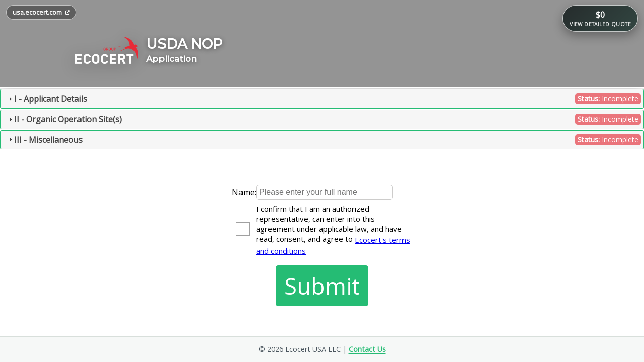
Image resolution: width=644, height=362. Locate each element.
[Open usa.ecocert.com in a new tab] (41, 12)
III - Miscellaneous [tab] (324, 140)
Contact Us (367, 349)
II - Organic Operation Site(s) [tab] (324, 119)
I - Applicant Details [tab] (324, 99)
